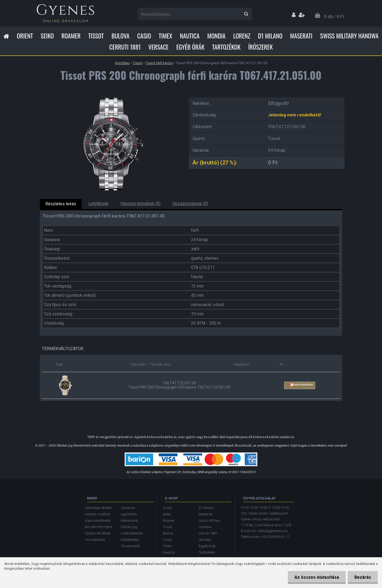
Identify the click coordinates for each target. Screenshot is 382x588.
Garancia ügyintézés (129, 511)
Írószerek (261, 47)
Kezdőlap (122, 63)
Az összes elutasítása (317, 577)
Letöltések (98, 204)
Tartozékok (226, 47)
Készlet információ (99, 527)
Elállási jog (129, 527)
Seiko (47, 36)
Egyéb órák (190, 47)
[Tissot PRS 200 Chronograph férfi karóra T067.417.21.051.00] (110, 96)
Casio (144, 36)
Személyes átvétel (98, 508)
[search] (246, 14)
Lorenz (242, 36)
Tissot (96, 36)
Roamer (71, 36)
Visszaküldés (95, 540)
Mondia (216, 36)
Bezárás (363, 577)
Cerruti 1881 (125, 47)
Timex (165, 36)
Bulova (120, 36)
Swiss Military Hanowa (349, 36)
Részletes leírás (61, 204)
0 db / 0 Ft (334, 16)
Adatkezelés (130, 540)
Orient (25, 36)
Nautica (190, 36)
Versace (158, 47)
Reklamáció (129, 521)
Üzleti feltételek (132, 533)
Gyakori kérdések (98, 533)
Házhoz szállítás (98, 514)
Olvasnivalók (130, 546)
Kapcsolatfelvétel (98, 521)
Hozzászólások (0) (190, 204)
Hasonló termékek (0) (140, 204)
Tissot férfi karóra (159, 63)
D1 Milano (270, 36)
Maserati (301, 36)
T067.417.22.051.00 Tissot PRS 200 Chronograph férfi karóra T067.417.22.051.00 (179, 385)
